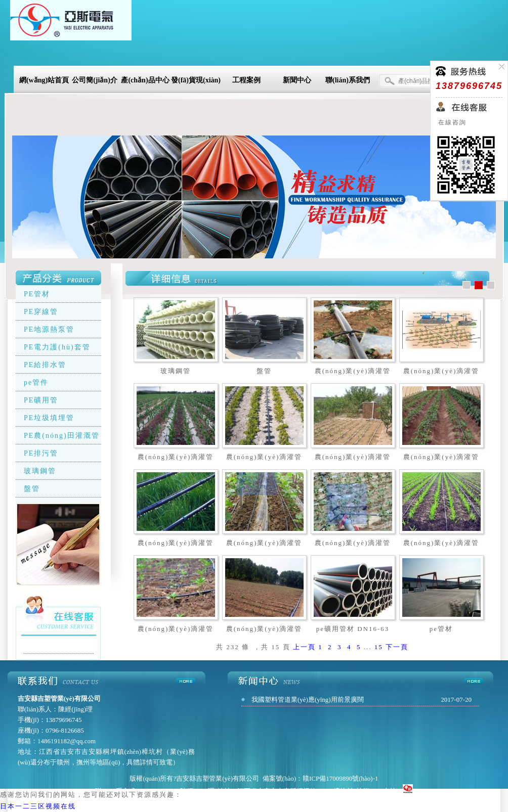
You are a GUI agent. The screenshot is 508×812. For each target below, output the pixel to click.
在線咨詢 (451, 122)
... (368, 647)
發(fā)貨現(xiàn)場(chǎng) (196, 82)
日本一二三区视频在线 (38, 806)
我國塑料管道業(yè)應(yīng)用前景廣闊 (308, 700)
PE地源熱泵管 (49, 329)
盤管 (32, 489)
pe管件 (36, 382)
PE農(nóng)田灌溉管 (62, 436)
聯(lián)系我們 (348, 80)
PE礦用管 (41, 400)
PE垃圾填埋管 (49, 418)
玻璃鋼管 (40, 471)
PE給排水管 (45, 365)
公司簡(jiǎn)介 (95, 80)
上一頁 (304, 647)
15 (379, 647)
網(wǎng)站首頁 (44, 80)
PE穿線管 (41, 312)
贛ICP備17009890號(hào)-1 (341, 778)
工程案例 (246, 80)
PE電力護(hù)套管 (57, 347)
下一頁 (397, 647)
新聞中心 (297, 80)
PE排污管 (41, 453)
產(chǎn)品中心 (145, 80)
